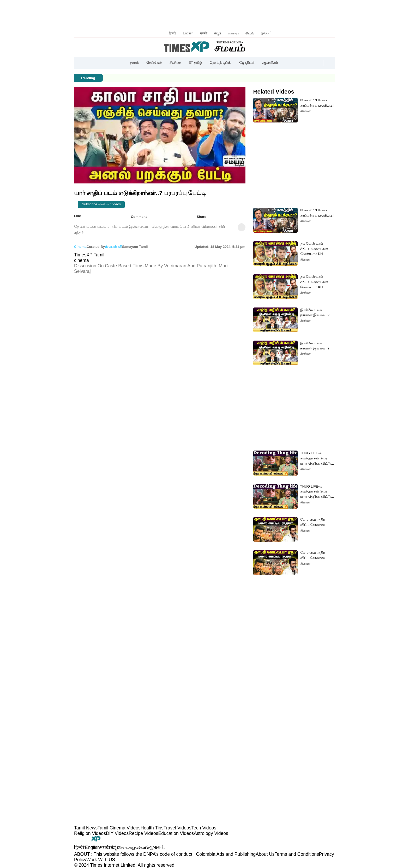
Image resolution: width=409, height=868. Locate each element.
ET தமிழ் (195, 63)
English (188, 33)
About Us (265, 854)
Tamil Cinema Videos (119, 828)
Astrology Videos (211, 833)
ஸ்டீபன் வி (113, 247)
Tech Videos (204, 828)
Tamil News (86, 828)
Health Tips (152, 828)
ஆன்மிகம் (270, 63)
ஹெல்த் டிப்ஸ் (221, 63)
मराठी (204, 33)
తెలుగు (250, 33)
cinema (80, 247)
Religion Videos (90, 833)
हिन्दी (173, 33)
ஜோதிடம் (247, 63)
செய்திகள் (154, 63)
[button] (285, 63)
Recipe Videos (143, 833)
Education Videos (176, 833)
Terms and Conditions (297, 854)
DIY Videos (117, 833)
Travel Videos (178, 828)
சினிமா (175, 63)
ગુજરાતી (266, 33)
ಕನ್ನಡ (218, 33)
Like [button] (81, 216)
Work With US (101, 860)
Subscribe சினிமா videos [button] (101, 204)
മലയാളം (233, 33)
